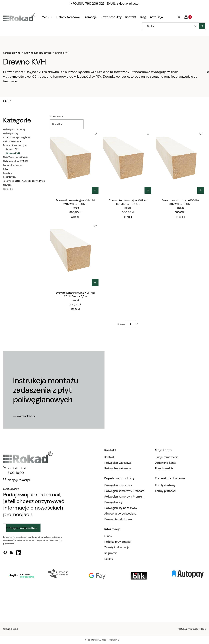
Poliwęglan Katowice (117, 468)
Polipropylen (9, 177)
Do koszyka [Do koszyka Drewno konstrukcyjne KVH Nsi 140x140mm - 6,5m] (148, 190)
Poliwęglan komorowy (118, 485)
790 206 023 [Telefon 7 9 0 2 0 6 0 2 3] (17, 468)
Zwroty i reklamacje (117, 547)
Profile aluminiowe (12, 165)
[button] (202, 26)
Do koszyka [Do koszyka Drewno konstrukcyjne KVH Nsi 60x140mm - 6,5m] (95, 283)
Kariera (109, 559)
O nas (108, 536)
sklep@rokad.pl (128, 4)
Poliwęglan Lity (11, 133)
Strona (121, 324)
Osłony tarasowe (12, 141)
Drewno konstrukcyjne (118, 519)
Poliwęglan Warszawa (118, 463)
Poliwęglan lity (113, 502)
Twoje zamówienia (167, 457)
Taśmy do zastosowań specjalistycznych (24, 181)
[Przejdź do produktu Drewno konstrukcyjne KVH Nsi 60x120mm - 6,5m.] (181, 162)
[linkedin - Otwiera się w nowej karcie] (19, 553)
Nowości (8, 185)
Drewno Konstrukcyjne (38, 53)
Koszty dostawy (165, 485)
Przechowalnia (164, 468)
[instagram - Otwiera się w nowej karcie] (12, 553)
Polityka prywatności (118, 542)
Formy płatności (165, 491)
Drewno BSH (13, 149)
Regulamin (111, 553)
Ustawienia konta (166, 463)
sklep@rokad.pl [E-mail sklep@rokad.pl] (19, 480)
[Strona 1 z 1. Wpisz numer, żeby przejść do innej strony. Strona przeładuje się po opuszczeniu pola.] (130, 324)
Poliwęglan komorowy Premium (124, 497)
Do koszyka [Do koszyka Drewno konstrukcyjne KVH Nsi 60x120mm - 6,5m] (201, 190)
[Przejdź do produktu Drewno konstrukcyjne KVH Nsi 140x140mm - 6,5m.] (128, 162)
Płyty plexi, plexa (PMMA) (16, 161)
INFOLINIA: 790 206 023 (87, 4)
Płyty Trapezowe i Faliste (16, 157)
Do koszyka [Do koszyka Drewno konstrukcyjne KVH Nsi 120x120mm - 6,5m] (95, 190)
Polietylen (8, 173)
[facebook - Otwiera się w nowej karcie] (5, 553)
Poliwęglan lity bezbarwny (121, 508)
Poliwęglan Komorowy (14, 129)
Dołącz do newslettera (23, 528)
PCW (6, 169)
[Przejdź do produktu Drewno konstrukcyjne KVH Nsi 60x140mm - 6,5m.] (75, 254)
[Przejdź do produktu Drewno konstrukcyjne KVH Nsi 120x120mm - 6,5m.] (75, 162)
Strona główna (12, 53)
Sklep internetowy (101, 640)
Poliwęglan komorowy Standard (124, 491)
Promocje (8, 189)
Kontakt (109, 457)
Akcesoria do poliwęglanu (16, 137)
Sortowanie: (57, 116)
